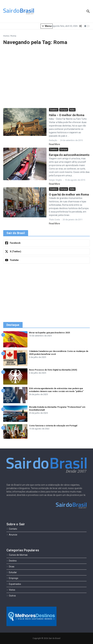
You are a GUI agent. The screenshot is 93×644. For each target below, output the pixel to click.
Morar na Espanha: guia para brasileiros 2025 (49, 333)
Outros (11, 596)
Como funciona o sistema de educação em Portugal (53, 426)
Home (6, 36)
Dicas (10, 567)
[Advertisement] (46, 77)
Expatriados (14, 584)
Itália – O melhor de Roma (67, 115)
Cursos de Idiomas (17, 555)
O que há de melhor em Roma (69, 194)
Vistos (11, 590)
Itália (72, 110)
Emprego (12, 578)
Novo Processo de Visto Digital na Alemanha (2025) (53, 370)
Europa (64, 110)
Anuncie (12, 535)
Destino (54, 110)
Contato (12, 529)
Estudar (12, 572)
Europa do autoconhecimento (69, 155)
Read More (54, 144)
